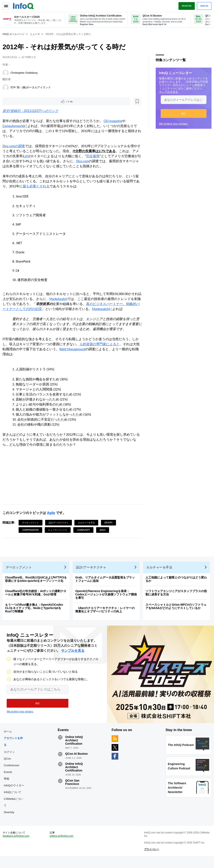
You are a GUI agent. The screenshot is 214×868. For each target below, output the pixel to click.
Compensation (32, 530)
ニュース (37, 34)
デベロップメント (32, 523)
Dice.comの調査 (15, 146)
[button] (182, 113)
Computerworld (15, 126)
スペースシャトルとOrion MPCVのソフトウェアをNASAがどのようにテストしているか (178, 610)
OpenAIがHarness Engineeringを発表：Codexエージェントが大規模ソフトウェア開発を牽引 (108, 598)
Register (185, 5)
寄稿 (8, 786)
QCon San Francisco (73, 789)
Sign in (203, 5)
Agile (53, 513)
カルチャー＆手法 (88, 523)
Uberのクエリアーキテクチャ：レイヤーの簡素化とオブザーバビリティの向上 (107, 613)
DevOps (110, 523)
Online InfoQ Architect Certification (75, 747)
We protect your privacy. (172, 123)
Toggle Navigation (8, 5)
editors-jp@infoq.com (62, 846)
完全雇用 (101, 156)
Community (85, 530)
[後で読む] (30, 101)
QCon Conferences (13, 769)
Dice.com (94, 162)
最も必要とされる (41, 187)
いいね (16, 101)
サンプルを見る (167, 91)
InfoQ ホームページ (15, 34)
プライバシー (151, 860)
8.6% (34, 156)
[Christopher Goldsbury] (7, 72)
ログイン (11, 759)
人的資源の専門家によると (101, 344)
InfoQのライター (16, 793)
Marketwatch (63, 299)
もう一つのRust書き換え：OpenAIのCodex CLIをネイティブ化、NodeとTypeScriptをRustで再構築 (36, 612)
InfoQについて (14, 799)
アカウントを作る (15, 749)
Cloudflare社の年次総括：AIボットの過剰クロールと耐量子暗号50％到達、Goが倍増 (37, 596)
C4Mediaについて (15, 809)
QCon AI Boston (77, 761)
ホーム (10, 739)
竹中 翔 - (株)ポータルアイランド (32, 87)
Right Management (77, 350)
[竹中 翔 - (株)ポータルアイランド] (7, 87)
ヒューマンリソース (59, 530)
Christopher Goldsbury (26, 72)
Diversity (11, 819)
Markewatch (112, 309)
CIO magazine (115, 121)
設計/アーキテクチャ (60, 523)
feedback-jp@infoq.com (18, 846)
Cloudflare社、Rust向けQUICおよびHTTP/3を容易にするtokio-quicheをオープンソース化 (38, 583)
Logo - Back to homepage (25, 5)
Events (10, 779)
